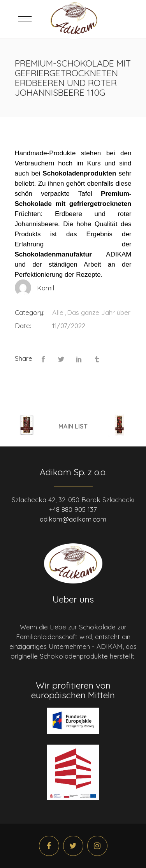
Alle (58, 312)
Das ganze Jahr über (99, 312)
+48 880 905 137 (73, 509)
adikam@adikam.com (73, 519)
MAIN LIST (73, 426)
